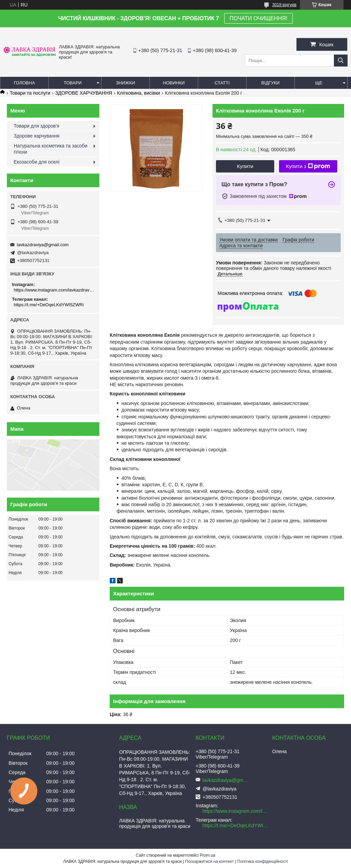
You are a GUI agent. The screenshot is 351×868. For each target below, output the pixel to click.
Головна (24, 83)
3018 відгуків (284, 5)
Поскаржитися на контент (209, 861)
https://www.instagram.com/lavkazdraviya (54, 290)
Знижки (125, 83)
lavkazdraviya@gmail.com (43, 245)
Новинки (174, 83)
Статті (222, 83)
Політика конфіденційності (263, 861)
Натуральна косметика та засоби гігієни (51, 149)
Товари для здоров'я (37, 126)
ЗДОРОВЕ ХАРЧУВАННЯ (84, 93)
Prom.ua (208, 855)
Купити (245, 166)
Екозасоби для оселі (37, 162)
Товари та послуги (30, 93)
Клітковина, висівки (139, 93)
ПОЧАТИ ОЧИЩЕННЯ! (258, 18)
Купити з (308, 166)
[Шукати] (341, 61)
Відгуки (270, 83)
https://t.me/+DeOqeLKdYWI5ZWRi (49, 305)
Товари (73, 83)
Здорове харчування (37, 136)
